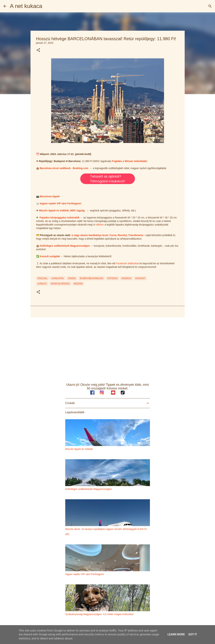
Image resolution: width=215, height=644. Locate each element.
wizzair (78, 284)
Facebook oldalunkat (127, 263)
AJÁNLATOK (58, 278)
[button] (38, 50)
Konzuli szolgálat (50, 256)
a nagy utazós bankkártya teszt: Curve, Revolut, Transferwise (107, 235)
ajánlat (42, 284)
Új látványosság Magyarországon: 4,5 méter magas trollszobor (99, 614)
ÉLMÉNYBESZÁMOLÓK (92, 278)
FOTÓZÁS (112, 278)
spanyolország (60, 284)
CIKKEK (72, 278)
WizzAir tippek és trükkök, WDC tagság (62, 210)
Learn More (176, 634)
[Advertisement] (108, 347)
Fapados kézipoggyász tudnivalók (59, 218)
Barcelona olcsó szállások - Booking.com (64, 168)
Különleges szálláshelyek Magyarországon (65, 246)
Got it (193, 634)
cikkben (100, 225)
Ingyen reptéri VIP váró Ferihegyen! (60, 203)
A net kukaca (26, 6)
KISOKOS (126, 278)
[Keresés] (210, 6)
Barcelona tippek (50, 196)
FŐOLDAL (43, 278)
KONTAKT (140, 278)
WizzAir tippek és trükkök (79, 449)
